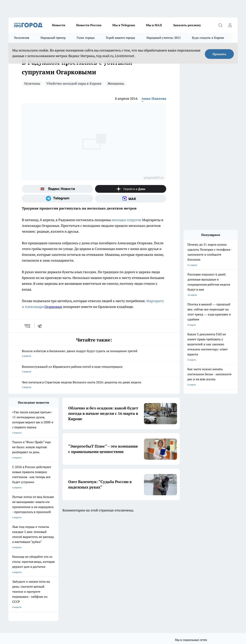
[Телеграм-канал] (57, 199)
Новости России (89, 25)
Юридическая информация (23, 576)
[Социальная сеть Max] (131, 199)
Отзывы (61, 558)
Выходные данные (67, 576)
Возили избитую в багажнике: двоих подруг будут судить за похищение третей (94, 354)
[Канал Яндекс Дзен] (131, 189)
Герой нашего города (121, 38)
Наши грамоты (65, 563)
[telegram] (41, 326)
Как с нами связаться (20, 568)
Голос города (86, 38)
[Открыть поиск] (220, 25)
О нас (11, 558)
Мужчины (32, 83)
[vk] (28, 326)
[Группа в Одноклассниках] (187, 542)
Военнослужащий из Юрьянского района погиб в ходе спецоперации (94, 369)
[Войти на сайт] (230, 25)
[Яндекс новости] (57, 189)
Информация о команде (21, 563)
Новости (59, 25)
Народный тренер (53, 38)
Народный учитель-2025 (164, 38)
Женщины (116, 83)
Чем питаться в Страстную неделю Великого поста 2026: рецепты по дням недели (94, 385)
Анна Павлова (154, 98)
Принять (219, 54)
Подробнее (128, 590)
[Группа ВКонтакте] (177, 542)
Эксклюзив (22, 38)
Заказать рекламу (187, 25)
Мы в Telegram (124, 25)
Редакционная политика (119, 568)
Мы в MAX (154, 25)
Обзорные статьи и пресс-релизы (124, 558)
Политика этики (114, 563)
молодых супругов (127, 220)
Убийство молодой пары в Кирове (74, 83)
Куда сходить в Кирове (208, 38)
